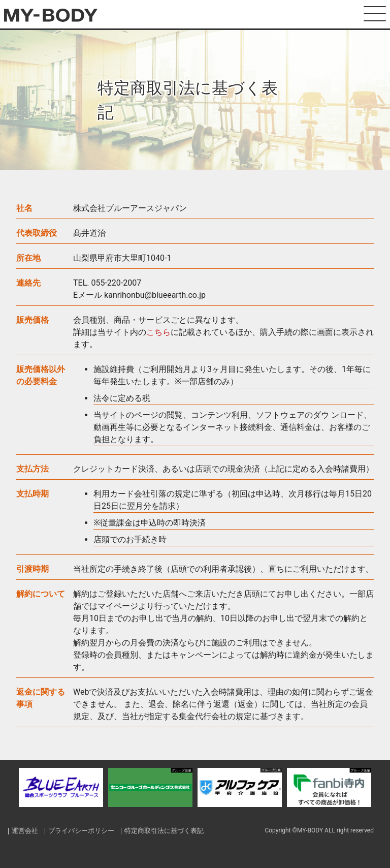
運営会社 (25, 831)
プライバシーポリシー (82, 831)
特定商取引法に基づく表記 (165, 831)
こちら (158, 332)
